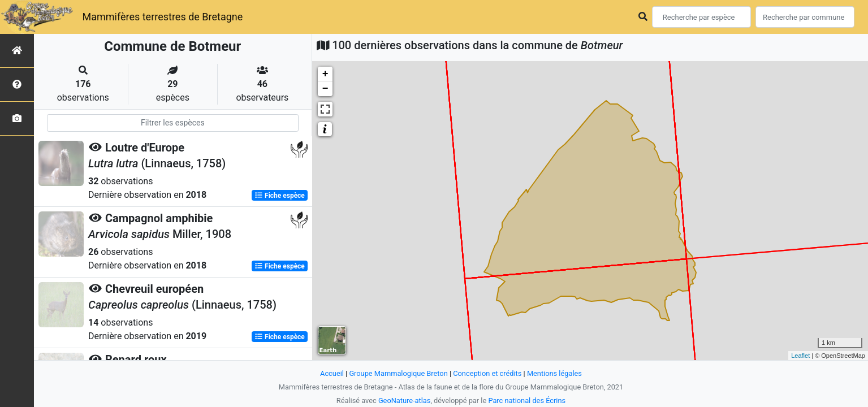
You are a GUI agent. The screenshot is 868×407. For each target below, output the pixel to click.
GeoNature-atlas (405, 400)
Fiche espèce (280, 196)
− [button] (325, 89)
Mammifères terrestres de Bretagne (162, 17)
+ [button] (325, 74)
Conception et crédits (487, 373)
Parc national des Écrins (527, 400)
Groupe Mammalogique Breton (398, 373)
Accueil (332, 373)
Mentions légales (554, 373)
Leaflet (800, 356)
